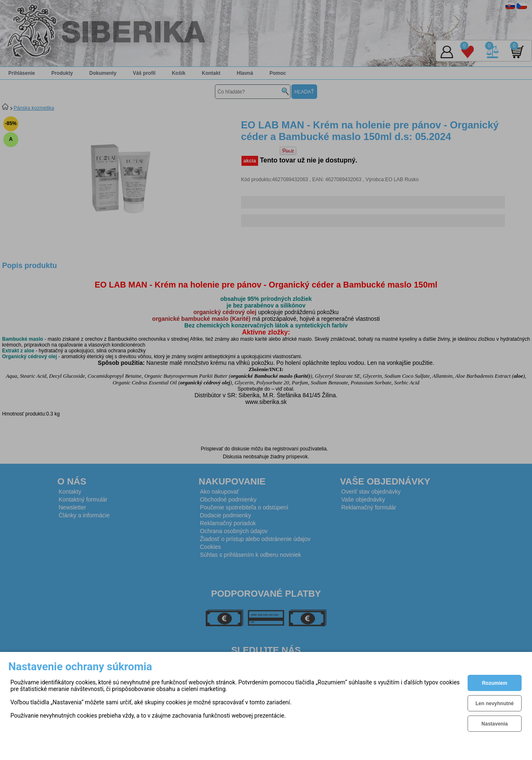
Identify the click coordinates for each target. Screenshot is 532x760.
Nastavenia (494, 724)
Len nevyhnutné (495, 703)
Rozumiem (495, 683)
